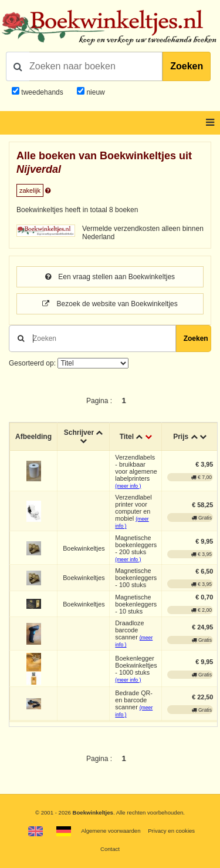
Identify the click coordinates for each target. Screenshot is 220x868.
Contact (110, 849)
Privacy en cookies (171, 831)
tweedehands (42, 92)
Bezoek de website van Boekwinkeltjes (110, 304)
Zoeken (187, 66)
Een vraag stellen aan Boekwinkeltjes (110, 277)
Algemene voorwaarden (111, 831)
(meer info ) (128, 486)
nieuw (95, 92)
